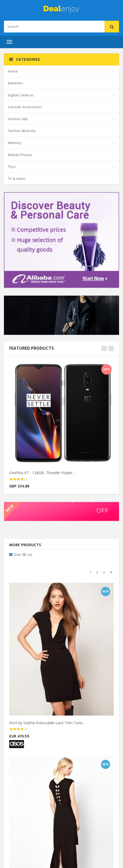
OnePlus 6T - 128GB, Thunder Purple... (42, 475)
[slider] (18, 482)
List (27, 555)
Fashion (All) (18, 119)
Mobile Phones (20, 155)
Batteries (15, 83)
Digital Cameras (21, 95)
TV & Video (17, 179)
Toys (12, 167)
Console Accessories (25, 107)
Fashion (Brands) (22, 131)
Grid (15, 555)
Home (13, 71)
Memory (15, 143)
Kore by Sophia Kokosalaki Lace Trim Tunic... (47, 725)
